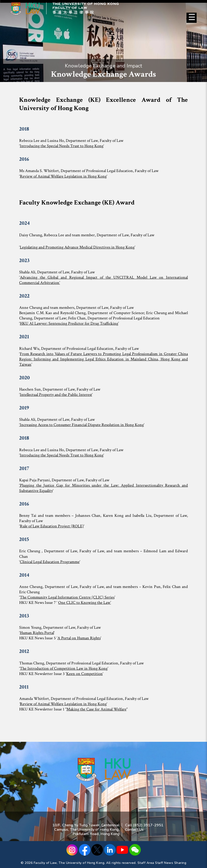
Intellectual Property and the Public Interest (56, 395)
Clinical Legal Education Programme (50, 562)
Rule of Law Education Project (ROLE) (52, 526)
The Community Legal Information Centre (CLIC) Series (67, 597)
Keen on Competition (84, 674)
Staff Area (146, 863)
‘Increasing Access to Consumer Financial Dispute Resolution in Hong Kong (81, 425)
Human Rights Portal (37, 633)
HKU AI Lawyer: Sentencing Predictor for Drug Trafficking (69, 323)
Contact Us (134, 830)
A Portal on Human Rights (79, 638)
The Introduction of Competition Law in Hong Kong (64, 668)
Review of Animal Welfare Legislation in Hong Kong (63, 176)
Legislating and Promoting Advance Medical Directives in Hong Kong (77, 247)
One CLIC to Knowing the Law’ (85, 603)
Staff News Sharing (171, 863)
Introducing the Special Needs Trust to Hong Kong (62, 146)
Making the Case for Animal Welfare (96, 709)
